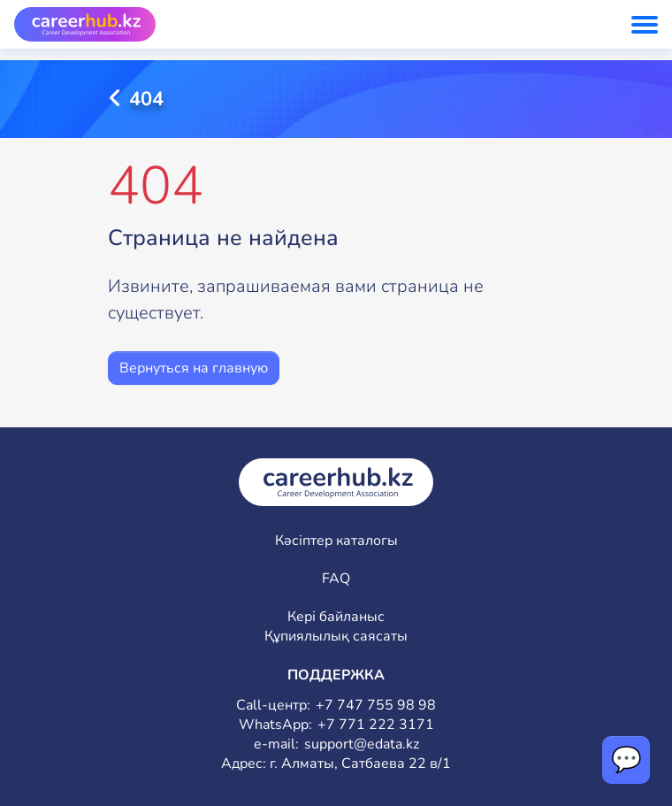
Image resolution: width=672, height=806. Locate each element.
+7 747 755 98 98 (376, 706)
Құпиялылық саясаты (336, 637)
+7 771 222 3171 (376, 725)
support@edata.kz (362, 745)
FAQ (336, 579)
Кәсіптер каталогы (336, 541)
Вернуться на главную (194, 368)
